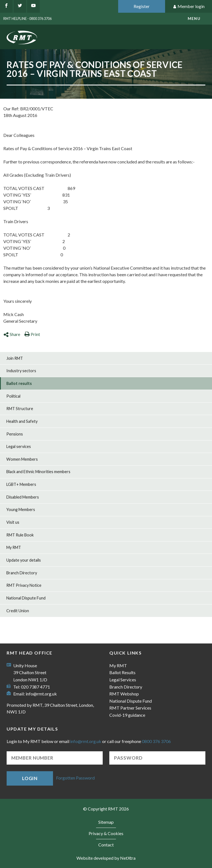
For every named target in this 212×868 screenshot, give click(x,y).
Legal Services (123, 680)
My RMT (14, 547)
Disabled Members (23, 497)
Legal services (19, 446)
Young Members (21, 509)
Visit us (13, 522)
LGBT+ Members (21, 484)
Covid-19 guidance (127, 715)
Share (12, 334)
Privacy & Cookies (106, 833)
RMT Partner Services (130, 708)
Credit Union (18, 611)
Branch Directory (22, 573)
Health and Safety (22, 421)
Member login (189, 6)
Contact (106, 845)
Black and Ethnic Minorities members (38, 472)
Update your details (24, 560)
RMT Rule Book (20, 535)
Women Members (22, 459)
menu (194, 19)
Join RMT (15, 358)
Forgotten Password (75, 778)
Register (142, 6)
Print (32, 334)
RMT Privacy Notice (24, 585)
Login (30, 778)
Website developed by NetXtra (106, 858)
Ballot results (19, 383)
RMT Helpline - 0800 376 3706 (27, 19)
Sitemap (106, 822)
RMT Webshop (124, 694)
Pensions (15, 434)
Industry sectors (21, 371)
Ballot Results (122, 672)
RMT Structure (20, 409)
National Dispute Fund (26, 598)
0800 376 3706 (156, 741)
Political (13, 396)
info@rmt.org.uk (41, 694)
